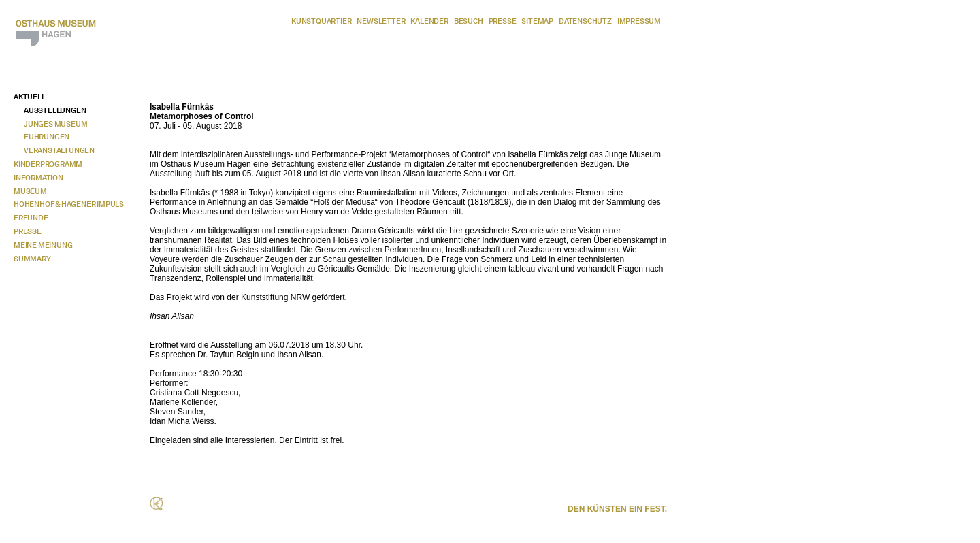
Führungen (47, 137)
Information (38, 178)
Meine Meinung (43, 245)
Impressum (639, 21)
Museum (30, 191)
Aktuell (30, 97)
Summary (32, 259)
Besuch (469, 21)
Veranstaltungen (59, 150)
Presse (503, 21)
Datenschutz (585, 21)
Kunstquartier (321, 21)
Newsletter (381, 21)
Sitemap (537, 21)
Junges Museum (55, 124)
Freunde (31, 218)
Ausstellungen (55, 110)
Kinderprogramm (48, 164)
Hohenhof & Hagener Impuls (69, 204)
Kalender (429, 21)
